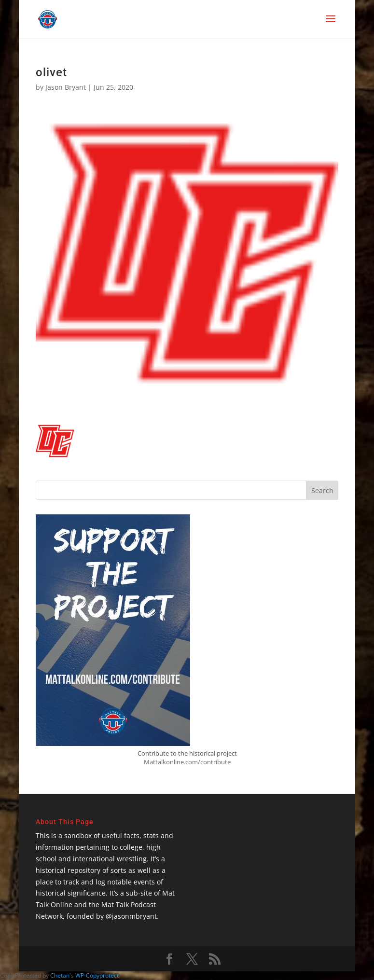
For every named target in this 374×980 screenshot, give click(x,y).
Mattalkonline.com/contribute (187, 762)
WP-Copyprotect (97, 975)
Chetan (60, 975)
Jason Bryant (66, 87)
